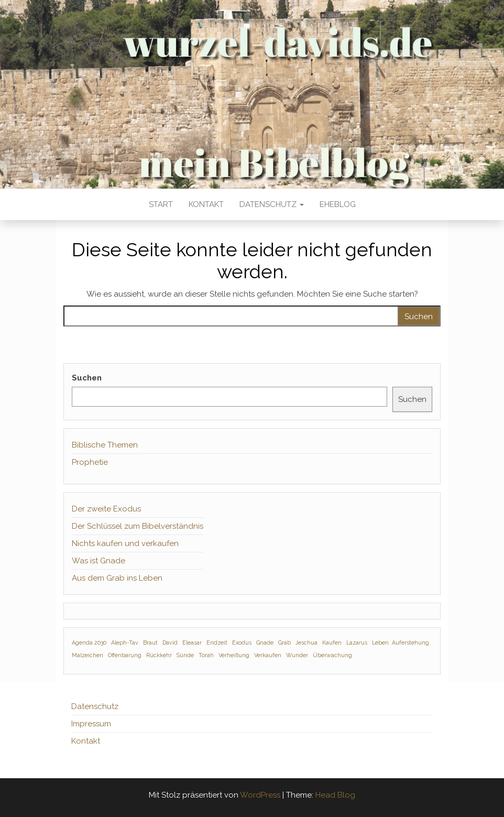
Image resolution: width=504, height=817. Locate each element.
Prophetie (90, 462)
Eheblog (338, 204)
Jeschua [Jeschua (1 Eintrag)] (306, 642)
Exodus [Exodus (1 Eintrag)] (242, 642)
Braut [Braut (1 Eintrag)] (150, 642)
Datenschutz (272, 204)
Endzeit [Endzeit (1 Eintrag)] (217, 642)
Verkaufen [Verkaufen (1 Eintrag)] (268, 655)
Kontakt (206, 204)
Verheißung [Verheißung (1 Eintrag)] (234, 655)
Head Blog (335, 795)
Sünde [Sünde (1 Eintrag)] (185, 655)
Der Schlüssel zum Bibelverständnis (138, 526)
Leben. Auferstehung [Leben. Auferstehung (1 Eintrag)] (401, 642)
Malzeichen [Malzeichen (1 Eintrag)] (87, 655)
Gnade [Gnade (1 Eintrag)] (265, 642)
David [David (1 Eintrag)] (170, 642)
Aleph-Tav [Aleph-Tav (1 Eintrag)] (125, 642)
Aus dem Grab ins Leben (117, 578)
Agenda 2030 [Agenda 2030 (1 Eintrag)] (89, 642)
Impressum (91, 724)
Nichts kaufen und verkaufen (125, 543)
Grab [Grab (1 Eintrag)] (284, 642)
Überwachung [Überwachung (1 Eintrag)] (332, 655)
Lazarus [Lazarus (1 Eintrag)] (357, 642)
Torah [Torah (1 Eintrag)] (206, 655)
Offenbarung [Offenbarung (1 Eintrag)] (125, 655)
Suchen (87, 378)
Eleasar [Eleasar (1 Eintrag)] (192, 642)
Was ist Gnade (98, 561)
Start (161, 204)
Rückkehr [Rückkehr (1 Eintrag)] (159, 655)
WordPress (260, 795)
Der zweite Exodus (106, 509)
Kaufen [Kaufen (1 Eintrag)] (332, 642)
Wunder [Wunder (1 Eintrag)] (297, 655)
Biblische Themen (105, 445)
